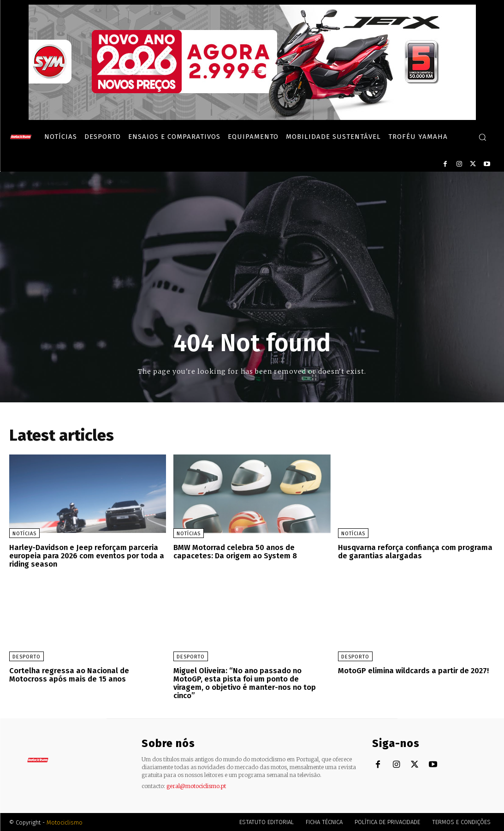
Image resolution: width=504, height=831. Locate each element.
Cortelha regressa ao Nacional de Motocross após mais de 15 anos (68, 674)
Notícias (24, 534)
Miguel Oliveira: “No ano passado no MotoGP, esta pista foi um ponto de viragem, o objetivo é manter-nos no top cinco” (245, 682)
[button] (482, 137)
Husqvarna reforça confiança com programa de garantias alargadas (413, 552)
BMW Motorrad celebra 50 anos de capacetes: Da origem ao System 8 (234, 552)
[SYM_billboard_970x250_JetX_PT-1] (252, 118)
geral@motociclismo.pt (196, 785)
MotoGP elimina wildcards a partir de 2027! (413, 670)
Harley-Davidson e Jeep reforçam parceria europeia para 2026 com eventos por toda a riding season (86, 556)
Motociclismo (65, 822)
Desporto (27, 656)
